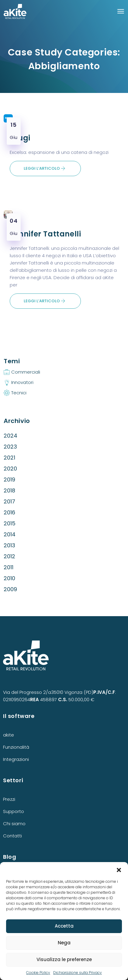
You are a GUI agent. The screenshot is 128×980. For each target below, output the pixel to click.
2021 (9, 458)
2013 (9, 545)
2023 (10, 447)
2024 (10, 436)
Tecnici (19, 393)
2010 (9, 578)
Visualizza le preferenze (64, 959)
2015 (10, 523)
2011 (9, 567)
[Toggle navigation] (121, 11)
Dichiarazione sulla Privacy (78, 973)
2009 (10, 589)
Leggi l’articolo (45, 168)
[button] (119, 870)
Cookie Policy (38, 973)
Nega (64, 943)
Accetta (64, 926)
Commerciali (26, 372)
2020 (10, 469)
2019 (9, 479)
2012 (9, 556)
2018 (9, 490)
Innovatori (22, 382)
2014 (10, 534)
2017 (9, 501)
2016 (9, 512)
